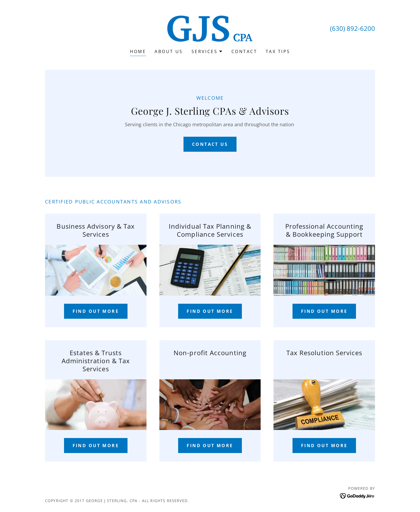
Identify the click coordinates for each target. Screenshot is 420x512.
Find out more (96, 311)
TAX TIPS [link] (278, 51)
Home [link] (138, 51)
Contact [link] (244, 51)
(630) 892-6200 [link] (352, 28)
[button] (207, 51)
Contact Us (210, 144)
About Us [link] (169, 51)
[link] (210, 28)
